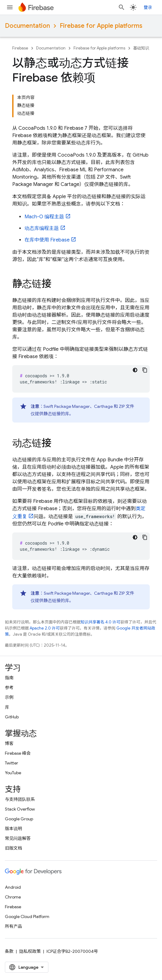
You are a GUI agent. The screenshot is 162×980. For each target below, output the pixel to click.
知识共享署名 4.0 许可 (100, 622)
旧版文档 (13, 848)
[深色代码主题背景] (135, 370)
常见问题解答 (18, 838)
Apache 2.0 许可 (45, 628)
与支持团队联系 (20, 799)
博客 (9, 743)
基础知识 (141, 48)
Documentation (27, 26)
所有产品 (13, 926)
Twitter (11, 763)
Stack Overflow (20, 809)
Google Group (19, 819)
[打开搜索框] (122, 7)
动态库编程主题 (42, 228)
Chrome (13, 897)
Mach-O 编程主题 (44, 217)
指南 (9, 678)
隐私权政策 (30, 951)
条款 (9, 951)
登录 (148, 7)
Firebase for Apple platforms (101, 26)
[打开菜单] (10, 7)
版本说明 (13, 829)
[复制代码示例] (145, 370)
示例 (9, 697)
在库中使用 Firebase (47, 240)
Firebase (20, 48)
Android (13, 887)
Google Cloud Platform (27, 916)
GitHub (12, 717)
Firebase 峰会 (18, 753)
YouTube (13, 773)
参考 (9, 688)
